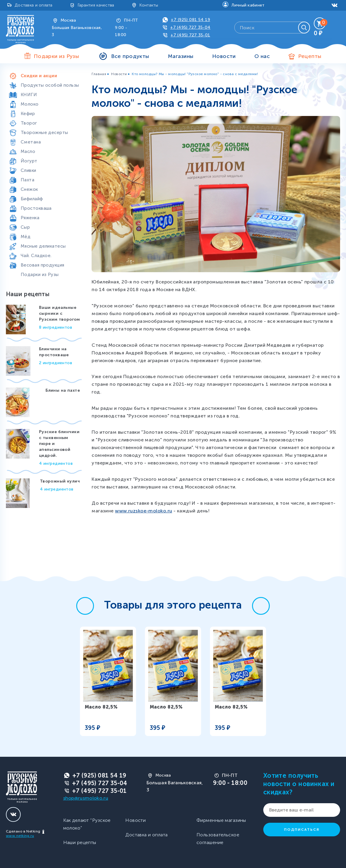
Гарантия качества (96, 5)
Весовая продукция (42, 265)
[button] (85, 606)
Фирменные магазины (221, 820)
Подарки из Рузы (40, 275)
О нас (262, 56)
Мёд (26, 237)
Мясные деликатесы (43, 246)
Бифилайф (32, 199)
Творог (29, 123)
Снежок (29, 189)
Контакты (149, 5)
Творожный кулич (60, 481)
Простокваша (36, 208)
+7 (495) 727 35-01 (190, 35)
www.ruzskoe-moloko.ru (143, 511)
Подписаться (302, 830)
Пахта (27, 180)
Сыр (25, 227)
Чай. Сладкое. (36, 256)
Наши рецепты (80, 842)
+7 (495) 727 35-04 (190, 27)
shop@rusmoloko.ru (86, 798)
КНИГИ (29, 95)
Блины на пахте (63, 390)
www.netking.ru (20, 836)
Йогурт (29, 161)
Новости (224, 56)
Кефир (28, 114)
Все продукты (130, 56)
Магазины (181, 56)
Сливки (29, 170)
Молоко (30, 104)
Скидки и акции (39, 76)
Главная (99, 74)
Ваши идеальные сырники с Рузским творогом (59, 313)
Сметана (31, 142)
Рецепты (310, 56)
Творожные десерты (44, 133)
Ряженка (30, 218)
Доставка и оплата (34, 5)
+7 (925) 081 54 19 (190, 20)
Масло (28, 151)
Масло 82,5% (101, 707)
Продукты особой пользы (50, 85)
